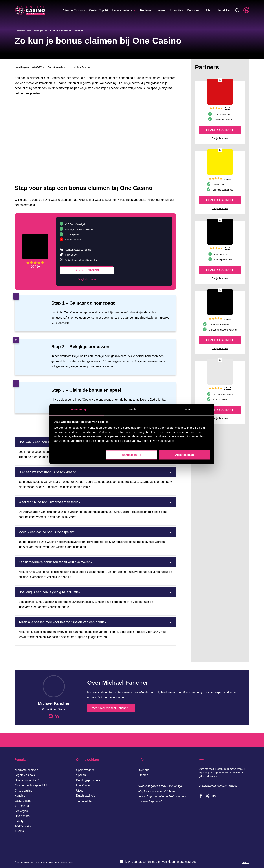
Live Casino (84, 785)
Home (28, 31)
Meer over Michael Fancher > (111, 708)
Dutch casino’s (86, 796)
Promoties (176, 10)
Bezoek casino (87, 270)
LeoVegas (21, 811)
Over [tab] (187, 409)
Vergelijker (223, 10)
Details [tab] (132, 409)
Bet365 (19, 831)
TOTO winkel (85, 801)
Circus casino (23, 790)
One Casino (52, 78)
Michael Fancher (82, 67)
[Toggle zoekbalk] (237, 10)
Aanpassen (132, 455)
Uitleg (208, 10)
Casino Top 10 (98, 10)
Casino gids (38, 31)
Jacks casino (23, 801)
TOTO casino (23, 826)
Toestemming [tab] (77, 409)
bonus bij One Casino (46, 200)
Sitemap (143, 775)
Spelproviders (85, 770)
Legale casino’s (124, 10)
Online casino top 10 (28, 780)
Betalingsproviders (88, 780)
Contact (246, 863)
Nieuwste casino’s (26, 770)
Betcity (19, 821)
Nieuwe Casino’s (74, 10)
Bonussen (194, 10)
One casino (22, 816)
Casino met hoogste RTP (31, 785)
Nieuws (160, 10)
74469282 (232, 786)
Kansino (20, 796)
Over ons (143, 770)
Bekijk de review (87, 279)
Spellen (81, 775)
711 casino (22, 806)
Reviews (146, 10)
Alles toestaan (185, 455)
